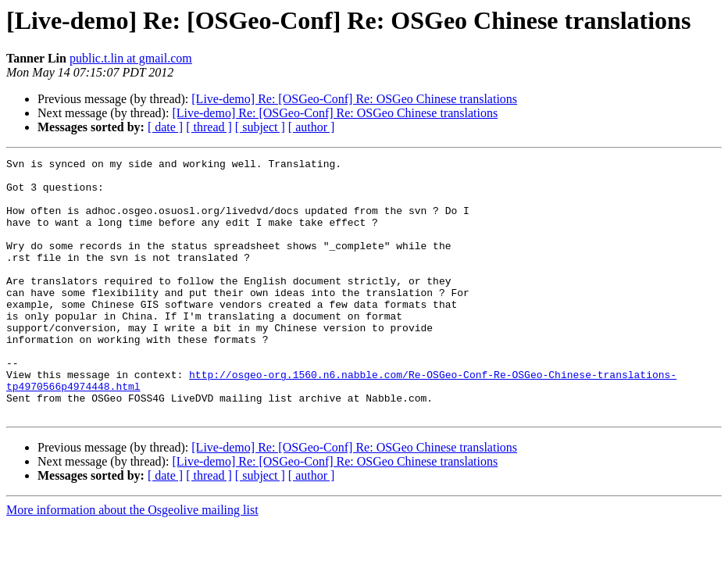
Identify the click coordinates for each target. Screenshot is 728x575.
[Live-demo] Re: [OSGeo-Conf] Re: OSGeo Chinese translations (354, 99)
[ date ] (165, 127)
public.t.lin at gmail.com (131, 58)
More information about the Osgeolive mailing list (132, 561)
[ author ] (312, 127)
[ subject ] (260, 127)
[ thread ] (209, 127)
